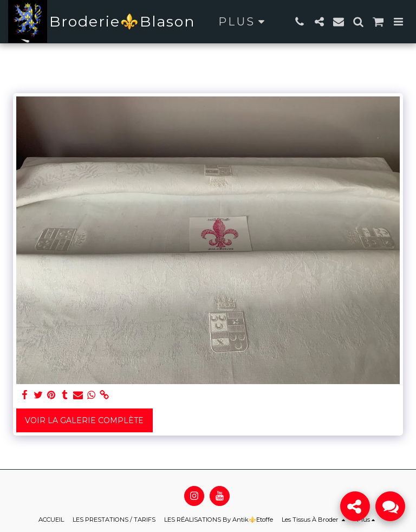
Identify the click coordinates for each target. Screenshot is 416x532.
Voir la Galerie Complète (84, 420)
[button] (300, 22)
